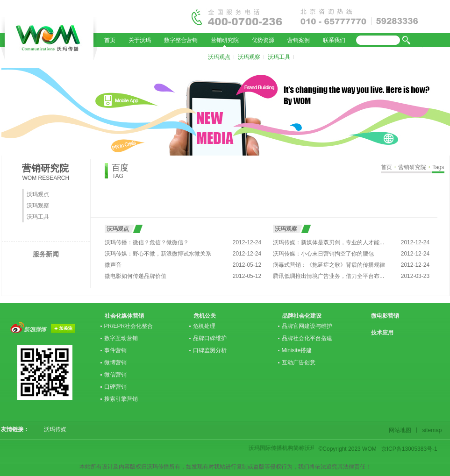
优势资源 (263, 40)
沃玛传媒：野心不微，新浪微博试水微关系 (158, 254)
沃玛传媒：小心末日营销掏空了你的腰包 (323, 254)
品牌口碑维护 (210, 338)
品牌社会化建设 (302, 316)
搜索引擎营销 (121, 399)
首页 (110, 40)
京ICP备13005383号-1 (409, 449)
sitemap (431, 430)
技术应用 (382, 333)
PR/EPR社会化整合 (129, 326)
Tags (438, 167)
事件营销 (115, 350)
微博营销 (115, 362)
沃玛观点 (219, 57)
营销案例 (299, 40)
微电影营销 (385, 316)
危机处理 (204, 326)
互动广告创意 (299, 362)
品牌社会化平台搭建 (307, 338)
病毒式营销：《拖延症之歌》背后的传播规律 (329, 265)
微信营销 (115, 375)
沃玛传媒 (52, 429)
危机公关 (205, 316)
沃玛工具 (279, 57)
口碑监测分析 (210, 350)
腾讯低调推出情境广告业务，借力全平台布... (329, 276)
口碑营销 (115, 387)
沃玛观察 (249, 57)
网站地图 (401, 430)
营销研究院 (225, 40)
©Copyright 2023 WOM (348, 449)
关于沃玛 (140, 40)
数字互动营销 (121, 338)
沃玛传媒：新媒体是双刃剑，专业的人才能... (329, 242)
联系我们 (334, 40)
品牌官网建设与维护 (307, 326)
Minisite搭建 (297, 350)
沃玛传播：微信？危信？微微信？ (147, 242)
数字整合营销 (181, 40)
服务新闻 (46, 254)
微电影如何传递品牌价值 (136, 276)
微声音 (113, 265)
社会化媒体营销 (124, 316)
